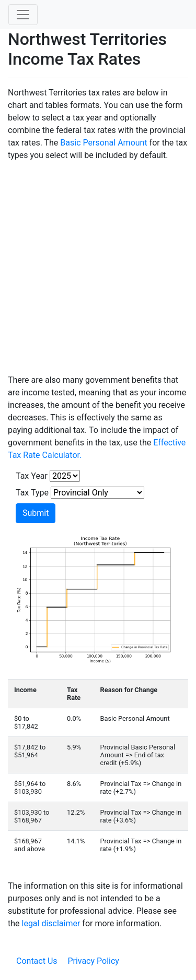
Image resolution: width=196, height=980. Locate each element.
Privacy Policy (93, 961)
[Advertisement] (98, 268)
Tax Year (32, 476)
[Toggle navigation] (23, 15)
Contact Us (37, 961)
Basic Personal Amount (103, 143)
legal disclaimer (51, 923)
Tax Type (32, 493)
